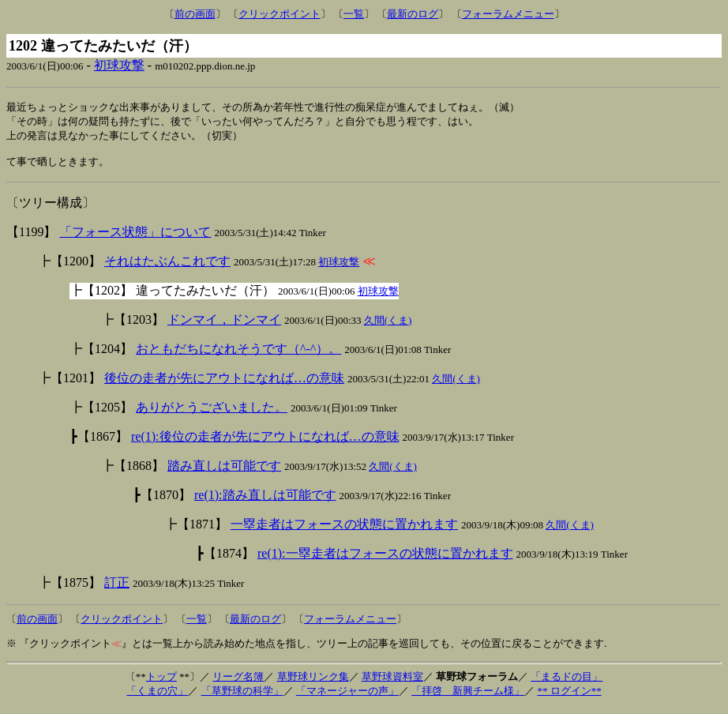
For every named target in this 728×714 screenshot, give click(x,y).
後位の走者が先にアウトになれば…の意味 (224, 383)
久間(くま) (388, 326)
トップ (161, 682)
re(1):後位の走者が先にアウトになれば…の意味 (265, 442)
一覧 (354, 14)
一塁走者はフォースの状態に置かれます (344, 530)
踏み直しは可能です (224, 471)
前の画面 (195, 14)
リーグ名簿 (238, 682)
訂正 (117, 588)
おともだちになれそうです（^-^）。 (238, 354)
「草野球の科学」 (242, 696)
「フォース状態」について (135, 237)
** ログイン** (569, 696)
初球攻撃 (119, 65)
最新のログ (413, 14)
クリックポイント (280, 14)
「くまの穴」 (157, 696)
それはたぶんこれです (167, 267)
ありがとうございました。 (212, 413)
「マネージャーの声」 (347, 696)
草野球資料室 (392, 682)
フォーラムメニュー (508, 14)
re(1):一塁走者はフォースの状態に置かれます (385, 559)
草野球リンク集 (313, 682)
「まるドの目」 (567, 682)
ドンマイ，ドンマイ (224, 325)
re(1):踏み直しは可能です (265, 500)
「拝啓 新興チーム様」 (468, 696)
